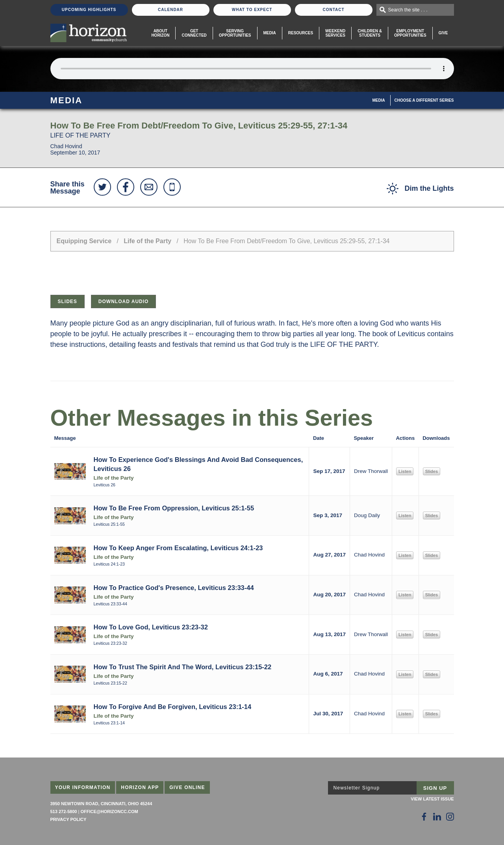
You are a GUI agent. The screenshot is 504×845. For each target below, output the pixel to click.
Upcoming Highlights (89, 10)
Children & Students (370, 33)
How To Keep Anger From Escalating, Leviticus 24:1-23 (178, 548)
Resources (301, 33)
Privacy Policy (69, 819)
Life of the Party (147, 241)
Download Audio (124, 302)
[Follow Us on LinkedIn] (437, 817)
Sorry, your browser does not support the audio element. (252, 69)
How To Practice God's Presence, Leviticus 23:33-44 (174, 588)
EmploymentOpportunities (410, 33)
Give (443, 33)
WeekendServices (335, 33)
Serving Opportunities (235, 33)
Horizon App (140, 787)
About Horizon (160, 33)
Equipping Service (84, 241)
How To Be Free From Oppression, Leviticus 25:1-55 (174, 508)
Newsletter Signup (357, 788)
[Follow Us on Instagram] (450, 817)
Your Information (83, 787)
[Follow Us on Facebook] (424, 817)
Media (270, 33)
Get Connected (194, 33)
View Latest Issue (432, 799)
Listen (405, 471)
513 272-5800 (64, 811)
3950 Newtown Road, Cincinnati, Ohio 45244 (101, 804)
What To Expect (252, 10)
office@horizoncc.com (109, 811)
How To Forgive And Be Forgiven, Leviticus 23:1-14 (173, 707)
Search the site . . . (408, 10)
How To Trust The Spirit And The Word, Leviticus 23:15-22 (183, 667)
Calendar (170, 10)
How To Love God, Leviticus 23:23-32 (151, 627)
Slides (68, 302)
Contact (333, 10)
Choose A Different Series (424, 100)
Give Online (187, 787)
